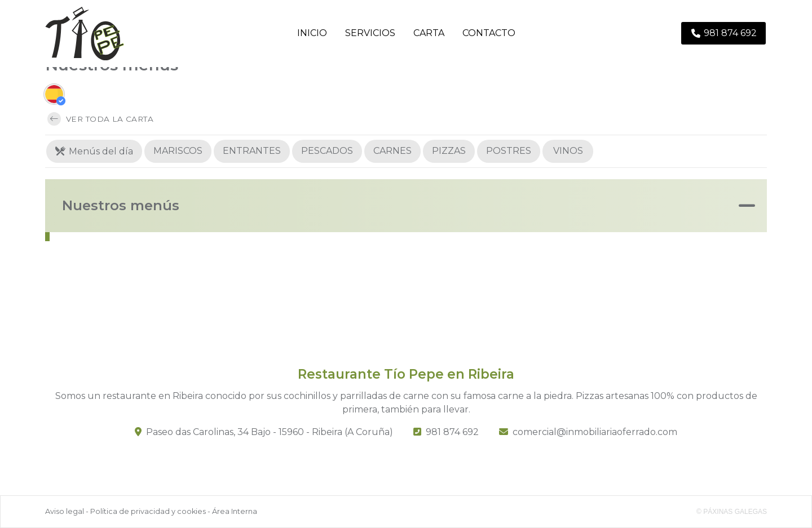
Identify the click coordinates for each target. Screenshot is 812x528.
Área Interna (235, 511)
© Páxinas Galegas (732, 512)
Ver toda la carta (100, 119)
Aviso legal (65, 511)
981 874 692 (452, 432)
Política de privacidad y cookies (148, 511)
